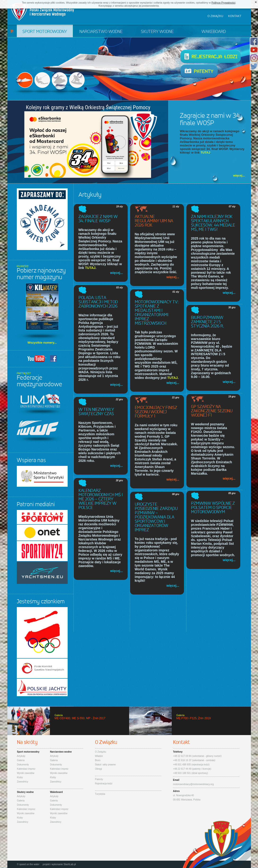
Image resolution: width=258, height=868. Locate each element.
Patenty (199, 71)
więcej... (239, 175)
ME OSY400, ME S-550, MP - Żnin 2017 (68, 721)
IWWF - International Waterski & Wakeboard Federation (39, 431)
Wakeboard (214, 32)
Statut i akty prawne (105, 765)
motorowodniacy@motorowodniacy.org (193, 784)
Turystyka (100, 794)
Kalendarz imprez (26, 769)
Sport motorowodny (45, 32)
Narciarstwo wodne (101, 32)
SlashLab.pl (70, 864)
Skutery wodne (157, 32)
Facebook (53, 359)
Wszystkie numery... (42, 343)
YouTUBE (37, 359)
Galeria (21, 760)
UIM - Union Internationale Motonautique (41, 404)
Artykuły (21, 756)
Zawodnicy (23, 782)
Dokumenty (23, 765)
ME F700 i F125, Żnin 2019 (190, 721)
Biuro (98, 760)
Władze (99, 756)
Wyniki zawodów (26, 773)
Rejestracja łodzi (210, 57)
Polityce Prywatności (223, 3)
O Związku (101, 752)
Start (12, 31)
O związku (215, 16)
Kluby (20, 777)
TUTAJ (205, 152)
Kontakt (235, 16)
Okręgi (98, 769)
